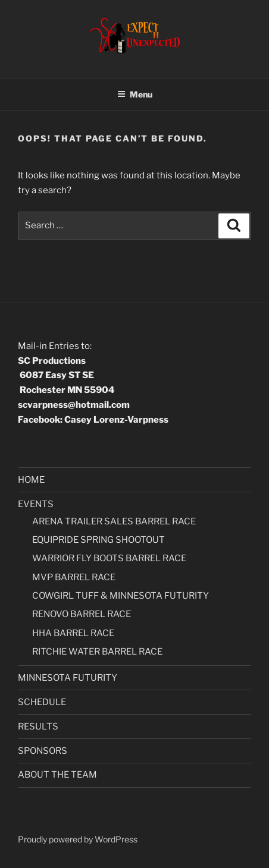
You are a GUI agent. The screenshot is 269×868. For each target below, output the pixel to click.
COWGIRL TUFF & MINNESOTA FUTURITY (121, 596)
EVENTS (36, 504)
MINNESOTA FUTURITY (68, 678)
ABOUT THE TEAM (57, 775)
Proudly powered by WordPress (78, 839)
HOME (31, 480)
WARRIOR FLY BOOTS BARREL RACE (109, 558)
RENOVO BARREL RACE (82, 614)
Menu (135, 94)
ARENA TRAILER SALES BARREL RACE (114, 521)
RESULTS (38, 727)
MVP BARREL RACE (74, 577)
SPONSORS (43, 751)
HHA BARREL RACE (73, 633)
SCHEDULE (42, 702)
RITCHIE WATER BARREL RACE (97, 652)
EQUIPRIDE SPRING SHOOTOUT (98, 540)
